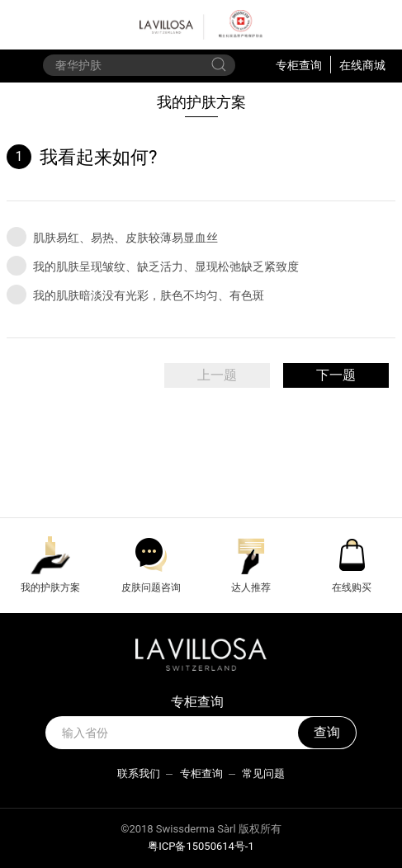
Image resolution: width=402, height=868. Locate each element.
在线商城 (362, 64)
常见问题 (263, 774)
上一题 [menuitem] (217, 375)
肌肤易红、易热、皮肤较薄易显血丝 (112, 237)
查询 (327, 732)
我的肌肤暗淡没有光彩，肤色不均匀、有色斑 (135, 295)
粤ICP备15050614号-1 (201, 846)
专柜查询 (299, 64)
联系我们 (139, 774)
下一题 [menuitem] (336, 375)
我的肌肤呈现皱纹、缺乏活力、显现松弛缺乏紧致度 (153, 266)
